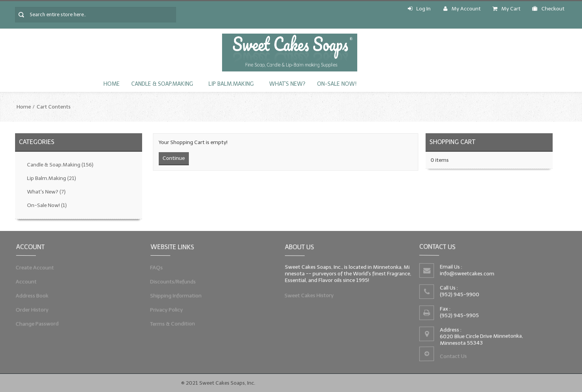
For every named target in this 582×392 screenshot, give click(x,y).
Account (25, 281)
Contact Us (453, 357)
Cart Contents (54, 107)
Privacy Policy (166, 311)
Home (112, 84)
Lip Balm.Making (231, 84)
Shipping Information (175, 296)
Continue (174, 158)
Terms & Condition (172, 325)
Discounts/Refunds (172, 281)
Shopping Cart (452, 142)
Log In (419, 9)
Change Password (36, 325)
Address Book (31, 296)
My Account (462, 9)
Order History (31, 311)
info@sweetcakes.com (467, 273)
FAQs (155, 267)
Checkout (548, 9)
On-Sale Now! (337, 84)
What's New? (287, 84)
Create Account (34, 267)
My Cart (506, 9)
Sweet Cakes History (308, 296)
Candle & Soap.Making (162, 84)
